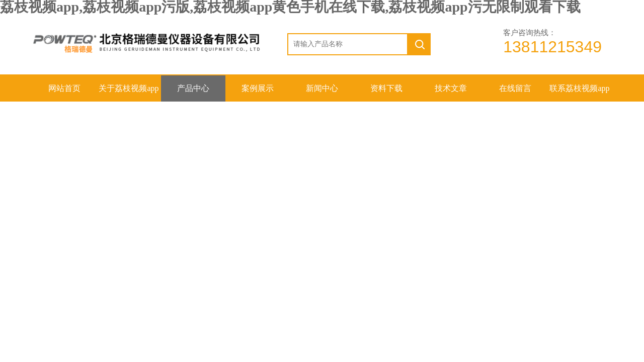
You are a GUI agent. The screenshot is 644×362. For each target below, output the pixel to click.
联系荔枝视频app (579, 88)
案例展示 (258, 88)
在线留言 (515, 88)
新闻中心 (322, 88)
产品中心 (193, 88)
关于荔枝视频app (129, 88)
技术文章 (451, 88)
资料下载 (386, 88)
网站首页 (64, 88)
